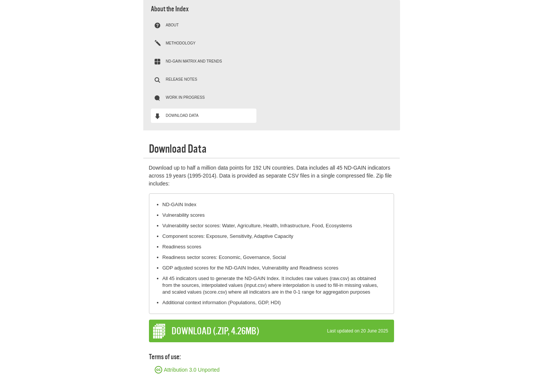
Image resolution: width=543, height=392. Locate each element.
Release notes (182, 79)
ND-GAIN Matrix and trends (194, 61)
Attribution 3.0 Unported (192, 370)
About (172, 25)
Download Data (182, 116)
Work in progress (185, 97)
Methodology (181, 43)
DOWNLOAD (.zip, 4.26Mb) (280, 331)
